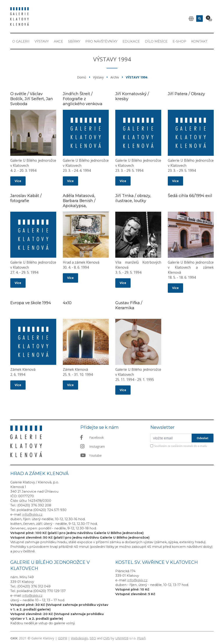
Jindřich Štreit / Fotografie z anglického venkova (83, 99)
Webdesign (79, 638)
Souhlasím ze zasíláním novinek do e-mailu (181, 446)
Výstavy (42, 41)
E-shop (179, 41)
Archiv (115, 77)
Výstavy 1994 (136, 77)
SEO (93, 638)
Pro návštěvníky (101, 41)
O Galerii (21, 41)
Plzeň (141, 638)
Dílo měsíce (156, 41)
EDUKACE (131, 41)
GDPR (63, 638)
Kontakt (199, 41)
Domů (82, 77)
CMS (107, 638)
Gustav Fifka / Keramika (129, 305)
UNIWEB (122, 638)
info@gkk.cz (32, 514)
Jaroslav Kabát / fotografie (26, 198)
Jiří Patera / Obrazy (186, 94)
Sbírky (74, 41)
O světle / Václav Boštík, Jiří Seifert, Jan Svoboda (32, 99)
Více (18, 181)
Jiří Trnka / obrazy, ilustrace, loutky (133, 198)
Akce (58, 41)
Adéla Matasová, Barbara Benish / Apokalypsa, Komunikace (79, 203)
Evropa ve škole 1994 (31, 303)
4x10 (67, 303)
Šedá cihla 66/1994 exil (190, 196)
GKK (14, 638)
